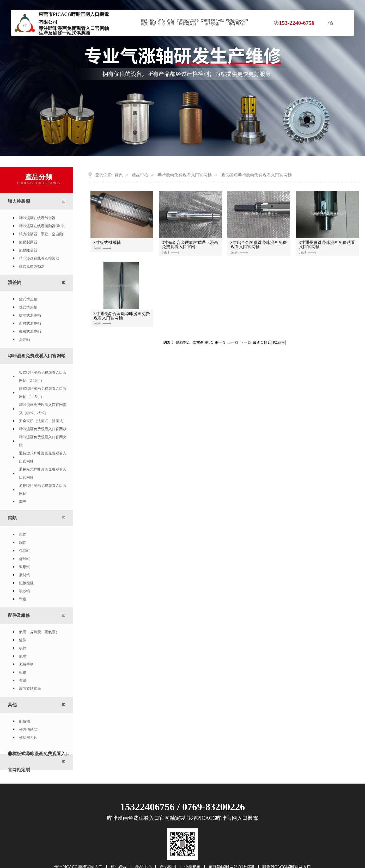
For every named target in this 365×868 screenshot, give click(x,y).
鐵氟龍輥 (26, 583)
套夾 (23, 502)
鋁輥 (23, 535)
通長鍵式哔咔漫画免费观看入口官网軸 (43, 457)
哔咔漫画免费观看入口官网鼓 (43, 429)
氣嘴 (23, 656)
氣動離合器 (28, 250)
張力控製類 (19, 201)
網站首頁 (144, 22)
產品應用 (171, 22)
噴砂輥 (25, 591)
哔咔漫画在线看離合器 (37, 218)
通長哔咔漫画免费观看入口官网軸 (43, 490)
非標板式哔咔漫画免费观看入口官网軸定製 (39, 762)
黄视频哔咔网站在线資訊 (212, 22)
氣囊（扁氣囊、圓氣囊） (39, 632)
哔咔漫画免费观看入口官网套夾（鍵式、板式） (43, 409)
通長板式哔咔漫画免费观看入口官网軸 (43, 473)
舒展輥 (25, 559)
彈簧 (23, 681)
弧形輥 (25, 567)
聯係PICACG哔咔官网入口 (237, 22)
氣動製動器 (28, 242)
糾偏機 (25, 721)
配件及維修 (19, 615)
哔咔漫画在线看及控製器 (39, 258)
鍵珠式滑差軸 (30, 315)
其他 (12, 705)
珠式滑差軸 (28, 307)
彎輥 (23, 599)
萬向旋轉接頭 (30, 689)
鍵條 (23, 640)
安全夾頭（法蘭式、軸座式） (43, 421)
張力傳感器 (28, 730)
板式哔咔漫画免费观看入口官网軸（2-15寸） (43, 377)
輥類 (12, 518)
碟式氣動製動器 (32, 266)
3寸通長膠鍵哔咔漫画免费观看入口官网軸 (327, 247)
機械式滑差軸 (30, 332)
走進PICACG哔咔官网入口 (188, 22)
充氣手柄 (26, 664)
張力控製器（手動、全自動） (43, 234)
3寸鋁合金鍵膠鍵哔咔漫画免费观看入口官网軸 (259, 247)
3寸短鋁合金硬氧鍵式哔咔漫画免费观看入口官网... (190, 247)
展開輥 (25, 575)
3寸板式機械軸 (107, 245)
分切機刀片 (28, 738)
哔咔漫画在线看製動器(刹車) (42, 226)
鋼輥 (23, 543)
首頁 (119, 175)
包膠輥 (25, 551)
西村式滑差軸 (30, 324)
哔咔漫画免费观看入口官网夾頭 (43, 441)
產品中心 (162, 22)
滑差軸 (14, 283)
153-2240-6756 (297, 23)
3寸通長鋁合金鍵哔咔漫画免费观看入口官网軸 (122, 318)
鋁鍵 (23, 672)
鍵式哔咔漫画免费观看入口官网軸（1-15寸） (43, 393)
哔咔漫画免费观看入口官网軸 (37, 356)
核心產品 (153, 22)
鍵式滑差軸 (28, 299)
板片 (23, 648)
